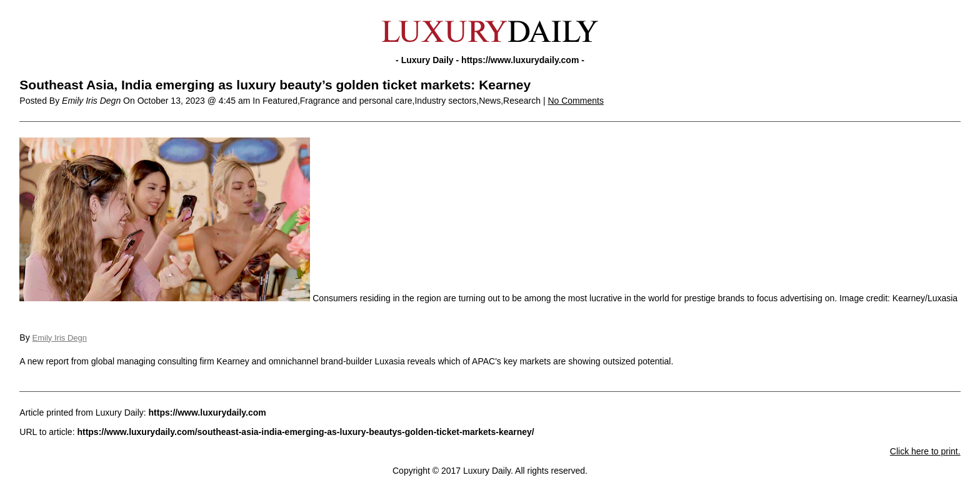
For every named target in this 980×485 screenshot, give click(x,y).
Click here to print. (925, 451)
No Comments (575, 101)
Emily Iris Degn (60, 338)
